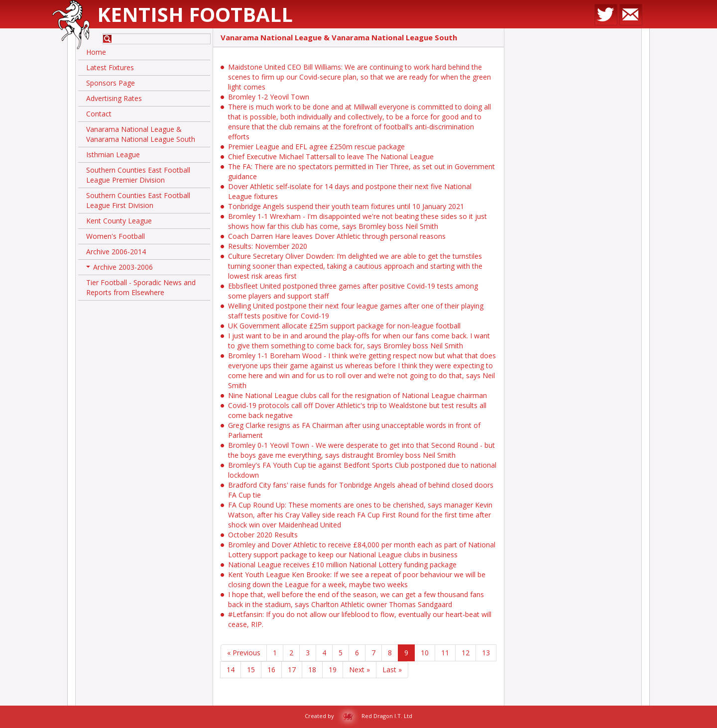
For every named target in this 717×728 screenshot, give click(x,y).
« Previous (244, 653)
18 (312, 670)
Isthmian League (113, 155)
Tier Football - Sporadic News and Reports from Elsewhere (141, 287)
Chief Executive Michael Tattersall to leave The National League (331, 156)
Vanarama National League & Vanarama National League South (141, 134)
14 (231, 670)
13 (486, 653)
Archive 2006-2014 (116, 252)
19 (333, 670)
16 (271, 670)
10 (425, 653)
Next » (359, 670)
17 (292, 670)
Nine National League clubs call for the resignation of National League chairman (358, 395)
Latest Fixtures (110, 67)
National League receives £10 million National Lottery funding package (342, 565)
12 (466, 653)
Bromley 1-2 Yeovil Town (269, 97)
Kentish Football (195, 14)
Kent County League (119, 221)
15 (251, 670)
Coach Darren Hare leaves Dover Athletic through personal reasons (337, 236)
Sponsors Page (111, 83)
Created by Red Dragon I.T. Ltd (358, 716)
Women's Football (116, 236)
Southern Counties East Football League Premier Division (138, 175)
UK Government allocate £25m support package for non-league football (344, 326)
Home (96, 52)
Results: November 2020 (268, 246)
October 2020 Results (263, 535)
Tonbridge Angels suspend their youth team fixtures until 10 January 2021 (346, 206)
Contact (99, 114)
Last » (392, 670)
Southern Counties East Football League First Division (138, 200)
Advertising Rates (114, 98)
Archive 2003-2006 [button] (119, 269)
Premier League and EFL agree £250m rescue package (316, 147)
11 (445, 653)
